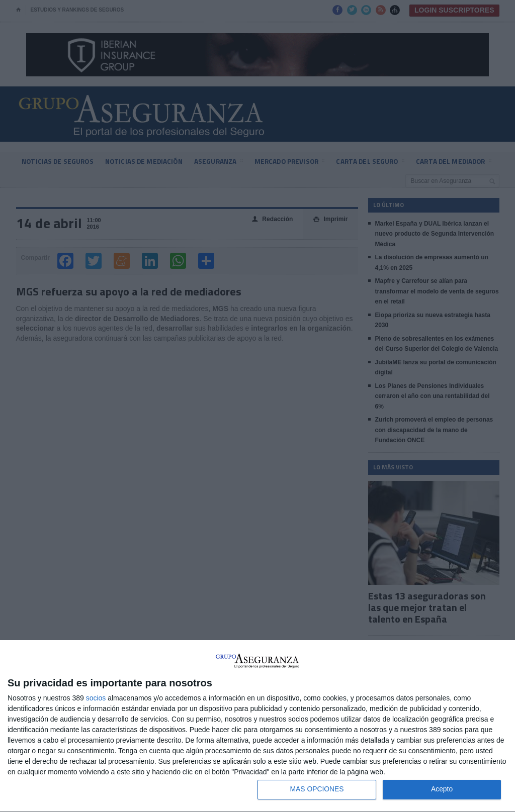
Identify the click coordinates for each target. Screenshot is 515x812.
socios (96, 697)
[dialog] (257, 726)
